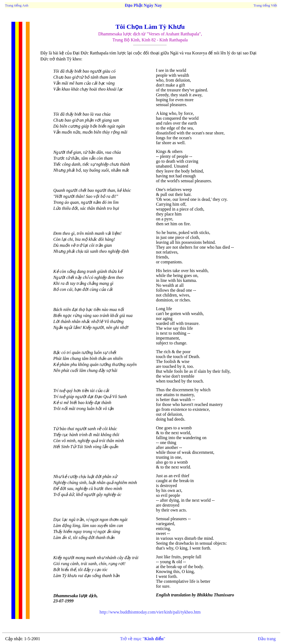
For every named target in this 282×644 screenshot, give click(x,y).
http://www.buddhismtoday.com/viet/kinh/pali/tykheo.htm (150, 612)
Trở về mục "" (142, 639)
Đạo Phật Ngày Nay (143, 5)
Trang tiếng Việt (265, 5)
